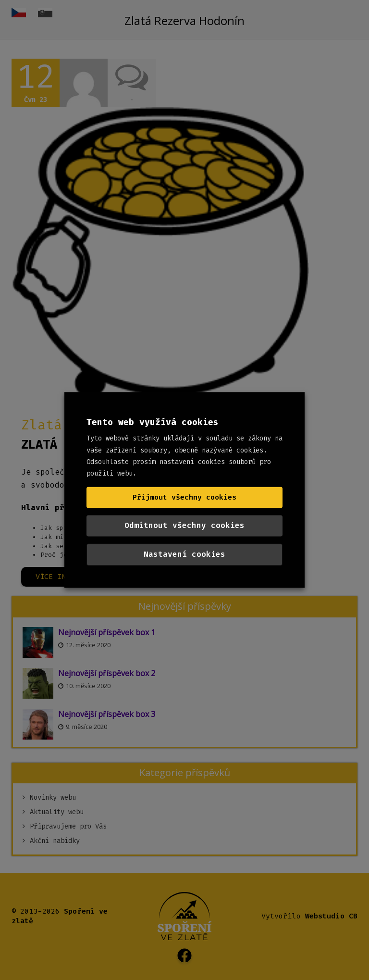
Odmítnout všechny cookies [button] (184, 526)
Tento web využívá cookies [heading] (153, 422)
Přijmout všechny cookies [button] (184, 498)
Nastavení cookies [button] (184, 555)
